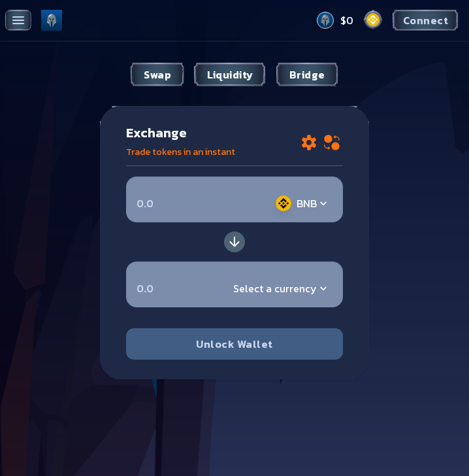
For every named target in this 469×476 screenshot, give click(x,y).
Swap (157, 75)
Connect (426, 20)
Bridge (307, 75)
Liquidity (230, 75)
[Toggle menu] (18, 20)
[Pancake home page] (52, 20)
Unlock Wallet (234, 344)
